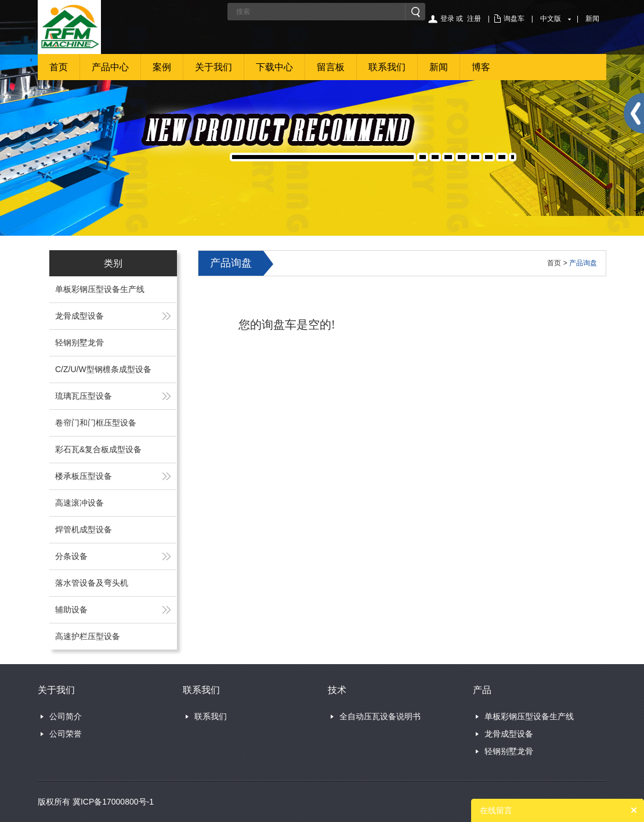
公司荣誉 (66, 734)
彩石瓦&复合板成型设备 (98, 449)
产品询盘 (583, 263)
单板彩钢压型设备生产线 (100, 289)
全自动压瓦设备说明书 (380, 716)
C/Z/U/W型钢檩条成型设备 (103, 369)
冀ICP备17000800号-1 (113, 802)
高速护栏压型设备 (88, 636)
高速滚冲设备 (79, 503)
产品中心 (110, 67)
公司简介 (66, 716)
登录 (447, 19)
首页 (59, 67)
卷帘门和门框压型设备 (96, 423)
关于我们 (214, 67)
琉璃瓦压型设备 (84, 396)
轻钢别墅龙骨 (79, 342)
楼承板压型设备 (84, 476)
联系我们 (387, 67)
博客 (481, 67)
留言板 (331, 67)
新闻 (592, 19)
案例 (162, 67)
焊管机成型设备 (84, 529)
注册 (474, 19)
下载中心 (274, 67)
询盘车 (514, 19)
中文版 (551, 19)
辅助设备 (71, 610)
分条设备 (71, 556)
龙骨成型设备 (79, 316)
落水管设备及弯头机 (92, 583)
